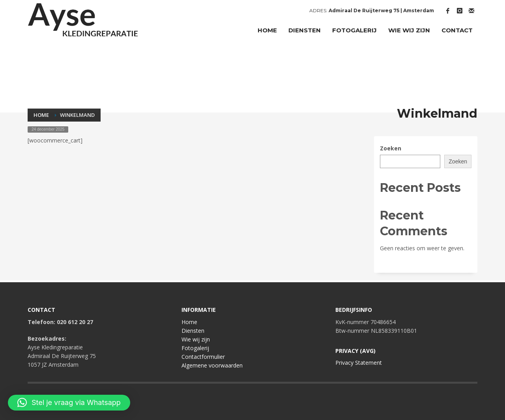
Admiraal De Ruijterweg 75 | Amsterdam (381, 10)
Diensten (193, 331)
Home (189, 322)
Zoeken (391, 148)
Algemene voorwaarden (212, 365)
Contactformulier (203, 357)
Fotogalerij (195, 348)
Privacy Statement (359, 363)
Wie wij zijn (196, 339)
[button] (69, 403)
